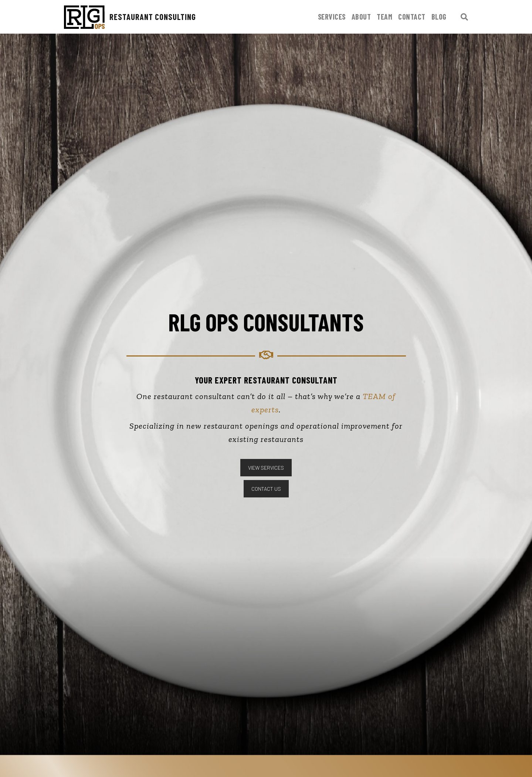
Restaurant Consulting (128, 17)
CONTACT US (266, 489)
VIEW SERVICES (266, 468)
